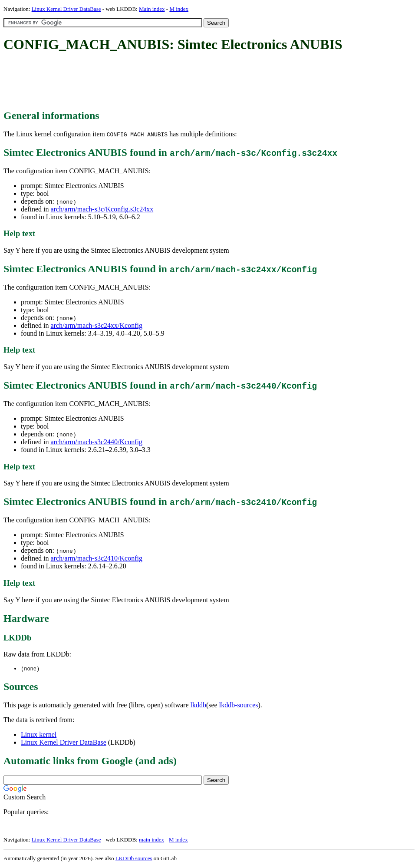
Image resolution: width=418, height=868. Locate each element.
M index (179, 9)
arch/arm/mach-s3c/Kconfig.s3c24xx (102, 209)
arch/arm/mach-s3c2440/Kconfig (96, 442)
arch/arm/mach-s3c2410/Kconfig (96, 558)
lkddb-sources (239, 705)
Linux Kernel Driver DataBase (66, 9)
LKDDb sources (134, 859)
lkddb (198, 705)
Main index (152, 9)
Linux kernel (39, 735)
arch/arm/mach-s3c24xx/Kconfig (96, 325)
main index (151, 840)
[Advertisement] (161, 82)
